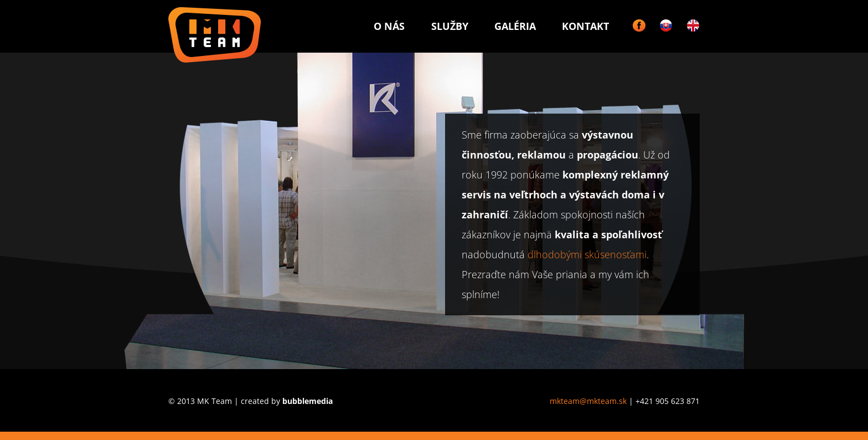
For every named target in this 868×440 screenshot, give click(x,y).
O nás (389, 26)
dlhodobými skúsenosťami (587, 254)
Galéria (515, 26)
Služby (450, 26)
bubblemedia (308, 401)
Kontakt (585, 26)
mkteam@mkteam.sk (588, 401)
